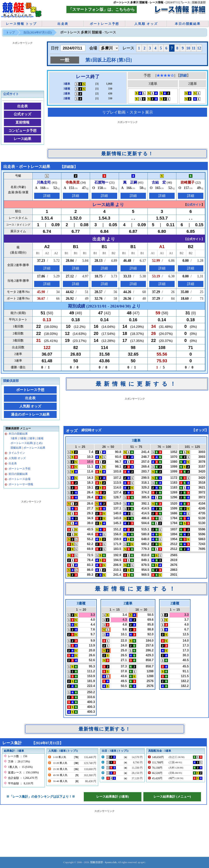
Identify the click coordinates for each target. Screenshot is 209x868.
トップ (10, 32)
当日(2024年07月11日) (38, 32)
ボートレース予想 (104, 24)
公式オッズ (22, 114)
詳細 (183, 75)
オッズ (200, 430)
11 (194, 48)
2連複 (40, 438)
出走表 (63, 24)
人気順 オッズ (146, 24)
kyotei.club (111, 862)
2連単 (32, 438)
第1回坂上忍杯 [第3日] (109, 60)
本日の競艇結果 (188, 24)
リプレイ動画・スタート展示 (128, 112)
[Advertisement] (22, 65)
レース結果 (22, 139)
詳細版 (69, 167)
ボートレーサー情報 (21, 484)
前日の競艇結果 (18, 474)
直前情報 (22, 122)
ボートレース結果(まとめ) (26, 443)
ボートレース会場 (20, 479)
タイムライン (17, 453)
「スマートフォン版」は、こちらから (102, 9)
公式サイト (11, 94)
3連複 (23, 438)
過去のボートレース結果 (30, 414)
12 (199, 48)
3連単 (14, 438)
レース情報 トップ (21, 24)
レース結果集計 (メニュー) (172, 797)
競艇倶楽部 (11, 381)
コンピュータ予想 (22, 131)
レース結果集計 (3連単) (113, 797)
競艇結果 (16, 448)
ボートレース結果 (34, 448)
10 (188, 48)
